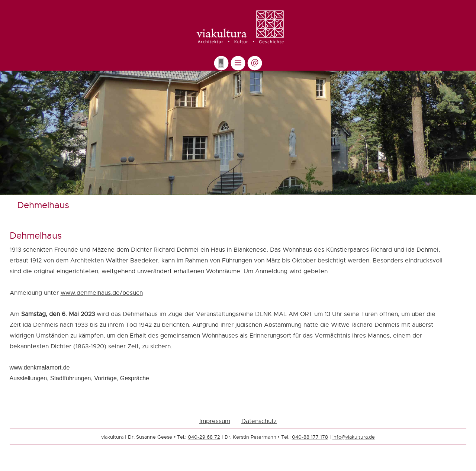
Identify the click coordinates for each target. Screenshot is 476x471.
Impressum (215, 421)
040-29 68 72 (204, 437)
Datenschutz (259, 421)
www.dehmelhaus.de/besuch (102, 293)
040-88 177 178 (310, 437)
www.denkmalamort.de (40, 367)
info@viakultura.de (354, 437)
